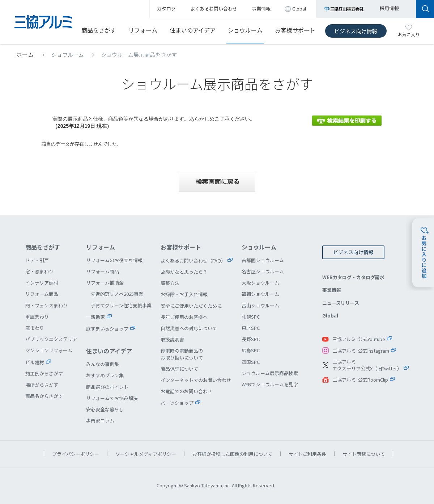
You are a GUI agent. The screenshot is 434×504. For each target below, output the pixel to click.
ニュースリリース (341, 303)
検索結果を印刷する (347, 121)
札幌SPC (251, 317)
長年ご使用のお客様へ (184, 317)
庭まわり (35, 328)
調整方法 (170, 283)
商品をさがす (99, 30)
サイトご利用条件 (307, 454)
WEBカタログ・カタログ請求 (353, 277)
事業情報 (332, 290)
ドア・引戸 (37, 260)
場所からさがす (42, 385)
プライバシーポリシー (76, 454)
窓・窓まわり (39, 271)
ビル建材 (35, 362)
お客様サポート (295, 30)
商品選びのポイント (107, 387)
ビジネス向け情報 (356, 31)
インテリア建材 (42, 283)
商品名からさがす (44, 396)
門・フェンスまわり (46, 305)
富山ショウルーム (260, 305)
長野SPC (251, 339)
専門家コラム (100, 421)
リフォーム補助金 (105, 283)
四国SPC (251, 362)
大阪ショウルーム (260, 283)
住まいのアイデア (193, 30)
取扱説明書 (172, 339)
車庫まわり (37, 317)
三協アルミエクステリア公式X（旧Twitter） (367, 365)
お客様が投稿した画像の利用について (232, 454)
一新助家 (95, 317)
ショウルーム (245, 30)
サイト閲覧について (364, 454)
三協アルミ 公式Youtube (359, 339)
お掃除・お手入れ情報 (184, 294)
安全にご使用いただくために (191, 306)
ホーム (25, 54)
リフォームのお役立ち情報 (114, 260)
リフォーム (143, 30)
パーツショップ (177, 403)
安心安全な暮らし (105, 409)
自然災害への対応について (189, 328)
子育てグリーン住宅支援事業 (121, 305)
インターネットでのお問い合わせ (196, 380)
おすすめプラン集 (105, 375)
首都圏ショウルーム (263, 260)
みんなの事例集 (103, 364)
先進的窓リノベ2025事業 (117, 294)
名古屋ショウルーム (263, 271)
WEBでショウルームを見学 (270, 384)
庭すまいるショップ (107, 329)
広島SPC (251, 350)
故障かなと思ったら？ (184, 272)
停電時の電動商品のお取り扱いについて (182, 354)
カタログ (166, 9)
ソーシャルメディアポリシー (146, 454)
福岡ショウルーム (260, 294)
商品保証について (179, 369)
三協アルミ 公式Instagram (361, 351)
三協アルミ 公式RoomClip (360, 380)
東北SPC (251, 328)
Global (330, 316)
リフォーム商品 (42, 294)
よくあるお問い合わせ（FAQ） (193, 261)
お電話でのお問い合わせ (186, 391)
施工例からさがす (44, 373)
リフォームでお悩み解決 (112, 398)
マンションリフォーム (49, 350)
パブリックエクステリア (51, 339)
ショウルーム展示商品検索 (270, 373)
